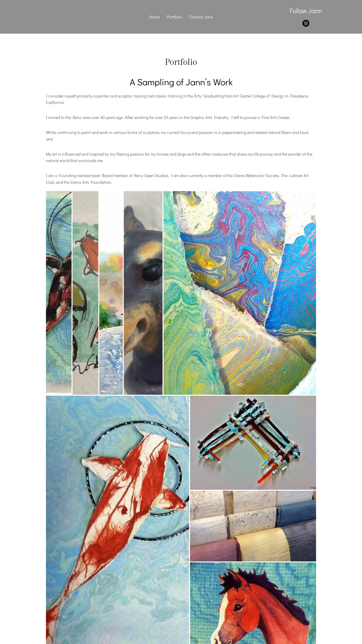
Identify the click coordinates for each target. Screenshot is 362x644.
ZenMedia (198, 617)
